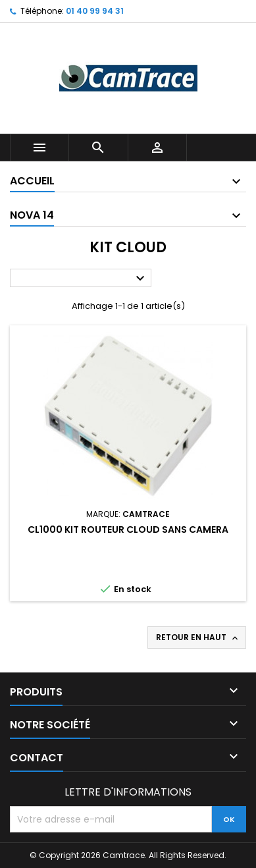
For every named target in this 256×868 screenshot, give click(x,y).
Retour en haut (198, 637)
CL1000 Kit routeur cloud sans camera (128, 529)
